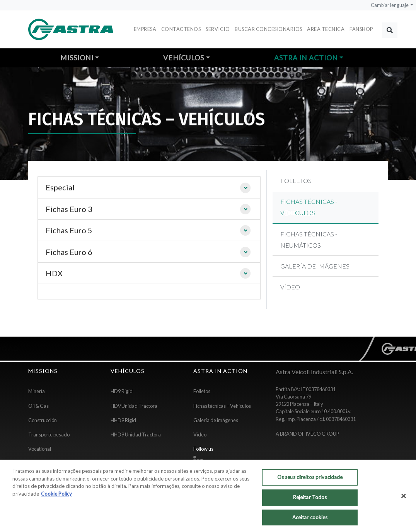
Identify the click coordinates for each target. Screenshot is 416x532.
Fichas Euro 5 (69, 230)
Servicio (218, 29)
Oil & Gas (38, 406)
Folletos (202, 391)
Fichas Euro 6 (69, 252)
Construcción (43, 420)
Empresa (145, 29)
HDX (54, 273)
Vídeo (200, 434)
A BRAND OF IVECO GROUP (307, 434)
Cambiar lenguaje (390, 5)
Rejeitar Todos (310, 500)
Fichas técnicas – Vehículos (222, 406)
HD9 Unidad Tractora (134, 406)
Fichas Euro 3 (69, 209)
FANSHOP (361, 29)
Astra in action (306, 58)
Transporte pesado (49, 434)
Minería (37, 391)
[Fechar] (404, 499)
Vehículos (184, 58)
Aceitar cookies (310, 520)
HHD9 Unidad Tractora (136, 434)
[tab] (149, 187)
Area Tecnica (326, 29)
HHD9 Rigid (123, 420)
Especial (60, 187)
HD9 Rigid (122, 391)
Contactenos (181, 29)
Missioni (77, 58)
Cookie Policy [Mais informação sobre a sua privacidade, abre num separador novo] (56, 496)
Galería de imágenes (216, 420)
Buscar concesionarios (269, 29)
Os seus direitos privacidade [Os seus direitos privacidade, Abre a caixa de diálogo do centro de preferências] (310, 480)
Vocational (40, 449)
